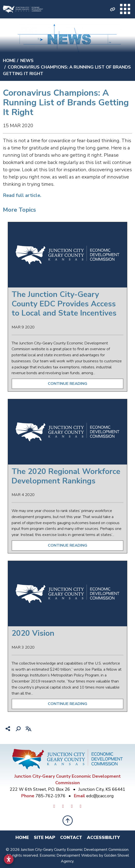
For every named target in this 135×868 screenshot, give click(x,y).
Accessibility (103, 837)
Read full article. (22, 195)
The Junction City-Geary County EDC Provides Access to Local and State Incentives (64, 304)
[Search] (18, 729)
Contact (71, 837)
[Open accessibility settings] (9, 859)
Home (22, 837)
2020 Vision (33, 633)
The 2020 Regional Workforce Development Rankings (66, 476)
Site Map (45, 837)
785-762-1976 (51, 796)
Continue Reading (67, 384)
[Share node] (8, 729)
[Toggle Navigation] (125, 9)
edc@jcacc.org (100, 796)
